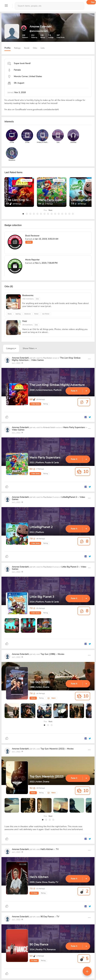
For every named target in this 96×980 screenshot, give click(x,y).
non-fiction (46, 314)
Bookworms (28, 295)
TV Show (34, 893)
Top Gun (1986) (48, 654)
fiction (36, 314)
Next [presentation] (50, 210)
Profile (7, 48)
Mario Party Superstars (54, 200)
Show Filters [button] (30, 348)
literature (27, 314)
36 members (28, 325)
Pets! (25, 321)
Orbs (35, 48)
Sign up (93, 2)
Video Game (35, 404)
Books (10, 314)
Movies (61, 654)
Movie (33, 698)
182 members (28, 299)
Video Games (26, 180)
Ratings (17, 48)
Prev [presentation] (45, 210)
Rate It (74, 391)
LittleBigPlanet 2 (82, 200)
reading (18, 314)
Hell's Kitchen (47, 849)
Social (27, 48)
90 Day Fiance (47, 917)
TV (57, 849)
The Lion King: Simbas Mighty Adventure (57, 385)
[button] (23, 214)
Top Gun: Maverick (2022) (52, 749)
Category (11, 348)
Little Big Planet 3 (70, 567)
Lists (43, 48)
